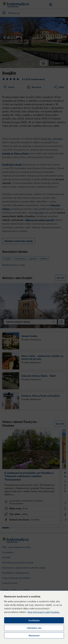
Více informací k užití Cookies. (44, 612)
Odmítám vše (34, 628)
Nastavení (34, 635)
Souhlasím (34, 620)
